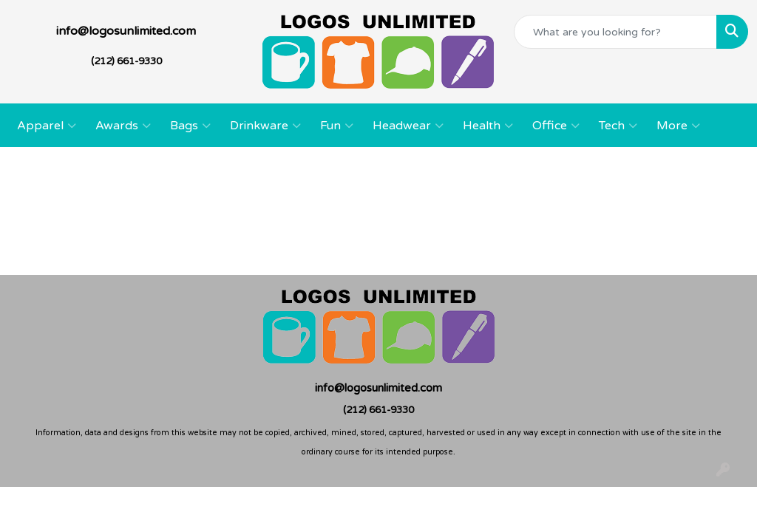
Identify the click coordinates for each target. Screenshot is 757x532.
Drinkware (265, 126)
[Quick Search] (615, 32)
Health (488, 126)
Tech (618, 126)
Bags (190, 126)
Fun (337, 126)
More (678, 126)
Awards (123, 126)
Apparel (47, 126)
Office (556, 126)
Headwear (408, 126)
